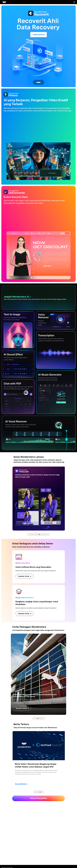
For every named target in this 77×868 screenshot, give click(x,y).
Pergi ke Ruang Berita (39, 798)
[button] (31, 534)
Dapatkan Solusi (25, 576)
